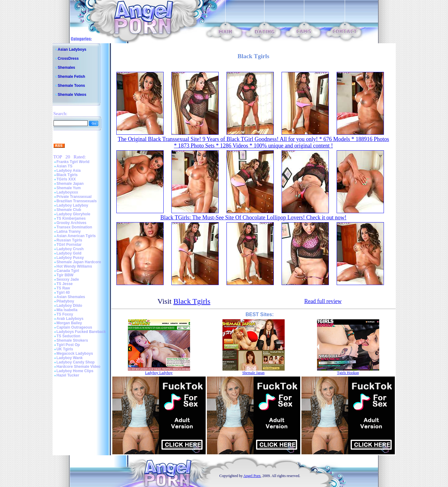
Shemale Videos (72, 95)
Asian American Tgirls (76, 236)
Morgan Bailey (69, 323)
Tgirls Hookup (348, 373)
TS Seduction (69, 336)
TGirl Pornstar (69, 245)
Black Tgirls (67, 175)
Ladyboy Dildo (70, 306)
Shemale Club (69, 210)
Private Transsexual (74, 197)
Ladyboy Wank (70, 358)
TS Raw (63, 288)
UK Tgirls (65, 349)
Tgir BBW (65, 275)
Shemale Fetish (72, 77)
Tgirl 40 (63, 293)
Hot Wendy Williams (74, 266)
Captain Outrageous (75, 327)
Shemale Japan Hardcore (79, 262)
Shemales (67, 68)
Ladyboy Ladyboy (72, 205)
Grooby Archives (72, 223)
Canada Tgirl (68, 271)
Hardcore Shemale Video (79, 367)
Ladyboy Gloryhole (74, 214)
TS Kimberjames (71, 218)
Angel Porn (252, 476)
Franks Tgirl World (73, 162)
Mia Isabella (67, 310)
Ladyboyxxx (67, 192)
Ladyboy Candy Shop (76, 362)
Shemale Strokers (72, 340)
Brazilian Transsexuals (77, 201)
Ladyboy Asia (69, 171)
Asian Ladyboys (72, 49)
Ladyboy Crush (70, 249)
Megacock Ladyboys (75, 354)
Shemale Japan (70, 184)
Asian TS (65, 166)
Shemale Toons (72, 86)
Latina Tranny (69, 232)
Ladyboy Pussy (70, 258)
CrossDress (68, 59)
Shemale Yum (69, 188)
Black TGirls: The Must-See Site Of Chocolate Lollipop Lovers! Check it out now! (253, 218)
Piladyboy (65, 301)
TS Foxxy (65, 314)
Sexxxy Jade (68, 279)
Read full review (323, 301)
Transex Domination (75, 227)
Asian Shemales (71, 297)
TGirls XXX (66, 179)
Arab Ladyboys (70, 319)
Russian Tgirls (70, 240)
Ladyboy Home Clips (75, 371)
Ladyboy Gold (69, 253)
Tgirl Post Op (68, 345)
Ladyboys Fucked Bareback (81, 332)
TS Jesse (65, 284)
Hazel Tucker (68, 375)
